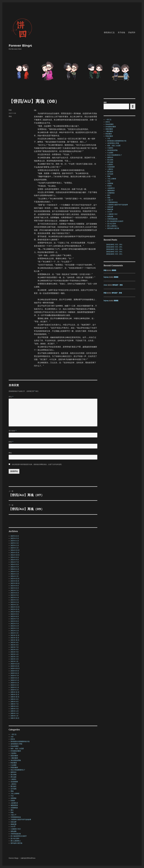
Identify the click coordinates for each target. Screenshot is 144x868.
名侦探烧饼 (14, 782)
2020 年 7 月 (15, 676)
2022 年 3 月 (15, 628)
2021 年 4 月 (15, 654)
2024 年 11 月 (15, 553)
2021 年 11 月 (15, 638)
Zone (105, 285)
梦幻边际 (13, 777)
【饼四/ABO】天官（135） (114, 247)
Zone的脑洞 (15, 746)
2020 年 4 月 (15, 683)
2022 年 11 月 (15, 609)
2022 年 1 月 (15, 633)
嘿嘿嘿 (114, 270)
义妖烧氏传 (14, 803)
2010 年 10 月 (15, 718)
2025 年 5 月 (15, 538)
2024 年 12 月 (15, 550)
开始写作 (132, 32)
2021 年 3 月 (15, 657)
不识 (12, 796)
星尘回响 (13, 775)
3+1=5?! (13, 827)
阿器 (10, 110)
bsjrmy (106, 277)
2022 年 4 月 (15, 626)
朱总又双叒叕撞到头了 (18, 770)
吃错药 (13, 801)
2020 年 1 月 (15, 690)
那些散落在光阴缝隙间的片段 (20, 741)
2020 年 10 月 (15, 668)
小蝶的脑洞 (14, 758)
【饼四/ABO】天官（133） (114, 252)
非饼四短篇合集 (16, 834)
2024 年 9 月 (15, 557)
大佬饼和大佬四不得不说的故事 (21, 820)
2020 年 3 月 (15, 685)
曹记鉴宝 (13, 786)
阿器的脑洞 (14, 767)
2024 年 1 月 (15, 576)
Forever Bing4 (20, 46)
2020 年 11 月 (15, 666)
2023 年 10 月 (15, 583)
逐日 (12, 810)
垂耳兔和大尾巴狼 (16, 843)
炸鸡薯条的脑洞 (16, 751)
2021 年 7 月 (15, 647)
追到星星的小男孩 (16, 744)
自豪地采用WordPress (28, 858)
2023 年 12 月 (15, 579)
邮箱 (11, 442)
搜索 (105, 102)
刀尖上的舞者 (15, 793)
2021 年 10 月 (15, 640)
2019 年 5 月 (15, 709)
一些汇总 (13, 734)
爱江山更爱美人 (16, 841)
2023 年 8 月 (15, 588)
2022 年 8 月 (15, 616)
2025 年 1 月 (15, 548)
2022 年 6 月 (15, 621)
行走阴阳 (13, 765)
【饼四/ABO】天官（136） (114, 245)
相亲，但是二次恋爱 (17, 749)
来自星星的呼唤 (16, 760)
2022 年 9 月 (15, 614)
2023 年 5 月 (15, 595)
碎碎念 (13, 739)
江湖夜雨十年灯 (16, 829)
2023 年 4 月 (15, 598)
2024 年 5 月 (15, 567)
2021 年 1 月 (15, 661)
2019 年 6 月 (15, 706)
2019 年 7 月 (15, 704)
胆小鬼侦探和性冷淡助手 (19, 836)
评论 (11, 397)
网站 (10, 453)
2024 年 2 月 (15, 574)
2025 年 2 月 (15, 545)
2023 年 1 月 (15, 605)
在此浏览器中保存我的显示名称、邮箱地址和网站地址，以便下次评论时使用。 (37, 464)
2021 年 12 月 (15, 635)
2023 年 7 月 (15, 590)
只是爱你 (13, 753)
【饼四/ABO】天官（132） (114, 254)
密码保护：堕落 (118, 285)
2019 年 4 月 (15, 711)
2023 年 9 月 (15, 586)
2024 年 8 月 (15, 560)
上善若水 (13, 784)
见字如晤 (13, 789)
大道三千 (13, 815)
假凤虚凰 (13, 831)
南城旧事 (13, 824)
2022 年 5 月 (15, 624)
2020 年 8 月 (15, 673)
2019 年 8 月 (15, 702)
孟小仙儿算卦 (15, 838)
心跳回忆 (13, 779)
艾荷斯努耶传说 (16, 817)
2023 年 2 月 (15, 602)
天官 (12, 737)
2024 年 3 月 (15, 572)
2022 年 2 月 (15, 631)
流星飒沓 (13, 798)
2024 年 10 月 (15, 555)
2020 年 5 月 (15, 680)
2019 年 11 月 (15, 695)
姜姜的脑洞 (14, 756)
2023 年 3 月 (15, 600)
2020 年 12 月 (15, 664)
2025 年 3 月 (15, 543)
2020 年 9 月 (15, 671)
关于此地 (121, 32)
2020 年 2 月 (15, 687)
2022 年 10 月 (15, 612)
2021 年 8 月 (15, 645)
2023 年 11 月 (15, 581)
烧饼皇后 (13, 772)
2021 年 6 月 (15, 650)
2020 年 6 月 (15, 678)
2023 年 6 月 (15, 593)
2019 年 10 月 (15, 697)
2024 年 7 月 (15, 562)
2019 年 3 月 (15, 713)
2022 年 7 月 (15, 619)
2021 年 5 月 (15, 652)
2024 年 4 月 (15, 569)
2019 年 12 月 (15, 692)
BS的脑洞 (14, 763)
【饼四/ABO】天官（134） (114, 249)
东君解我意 (14, 808)
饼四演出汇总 (109, 32)
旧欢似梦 (13, 822)
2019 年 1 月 (15, 716)
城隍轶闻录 (14, 805)
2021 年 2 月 (15, 659)
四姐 (12, 812)
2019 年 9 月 (15, 699)
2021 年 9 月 (15, 642)
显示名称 (13, 431)
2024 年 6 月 (15, 564)
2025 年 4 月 (15, 541)
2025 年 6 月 (15, 536)
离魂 (10, 116)
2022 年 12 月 (15, 607)
